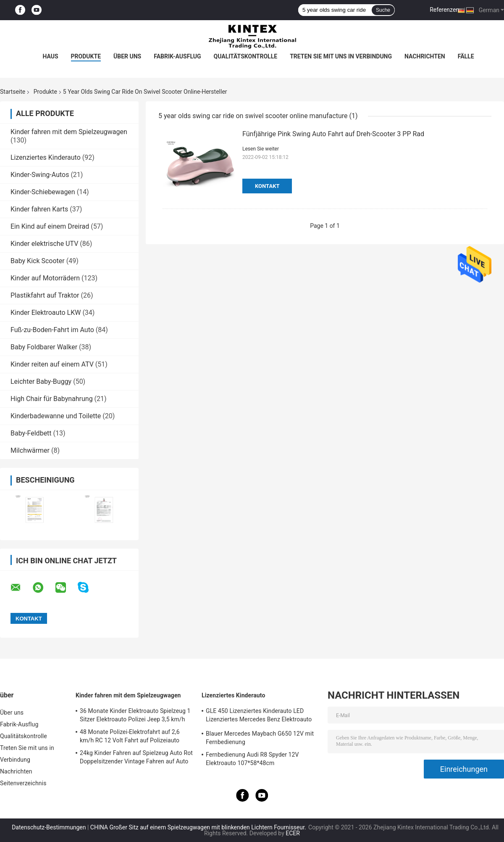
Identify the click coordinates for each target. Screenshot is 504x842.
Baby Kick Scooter (38, 261)
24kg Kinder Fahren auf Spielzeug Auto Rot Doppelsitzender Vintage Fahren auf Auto (136, 757)
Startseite (13, 92)
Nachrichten (425, 56)
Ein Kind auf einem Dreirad (50, 226)
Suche (383, 10)
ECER (293, 833)
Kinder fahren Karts (39, 209)
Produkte (86, 56)
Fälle (466, 56)
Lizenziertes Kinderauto (46, 157)
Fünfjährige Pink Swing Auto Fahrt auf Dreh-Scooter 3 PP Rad (333, 134)
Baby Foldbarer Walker (44, 347)
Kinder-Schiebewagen (43, 192)
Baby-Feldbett (31, 433)
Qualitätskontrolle (246, 56)
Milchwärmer (30, 450)
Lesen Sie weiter (261, 149)
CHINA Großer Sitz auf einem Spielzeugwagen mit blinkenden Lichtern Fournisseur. (199, 827)
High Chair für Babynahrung (52, 399)
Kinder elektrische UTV (44, 244)
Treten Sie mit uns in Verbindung (341, 56)
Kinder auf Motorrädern (45, 278)
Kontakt (267, 186)
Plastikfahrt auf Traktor (45, 295)
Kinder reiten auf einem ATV (52, 364)
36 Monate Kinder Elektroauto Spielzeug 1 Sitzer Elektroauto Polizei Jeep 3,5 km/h (135, 715)
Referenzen (444, 10)
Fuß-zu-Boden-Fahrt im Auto (52, 330)
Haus (50, 56)
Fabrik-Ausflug (177, 56)
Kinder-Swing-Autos (40, 175)
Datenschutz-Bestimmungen (49, 827)
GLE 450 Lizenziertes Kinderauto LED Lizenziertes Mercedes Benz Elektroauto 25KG (259, 716)
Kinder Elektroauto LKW (46, 313)
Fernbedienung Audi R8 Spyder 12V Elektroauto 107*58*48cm (252, 759)
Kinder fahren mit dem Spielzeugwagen (69, 132)
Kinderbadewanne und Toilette (56, 416)
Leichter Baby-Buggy (41, 381)
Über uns (127, 56)
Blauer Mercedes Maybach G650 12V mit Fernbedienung (260, 738)
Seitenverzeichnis (23, 783)
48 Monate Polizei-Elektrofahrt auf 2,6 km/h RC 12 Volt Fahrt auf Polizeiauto (130, 736)
